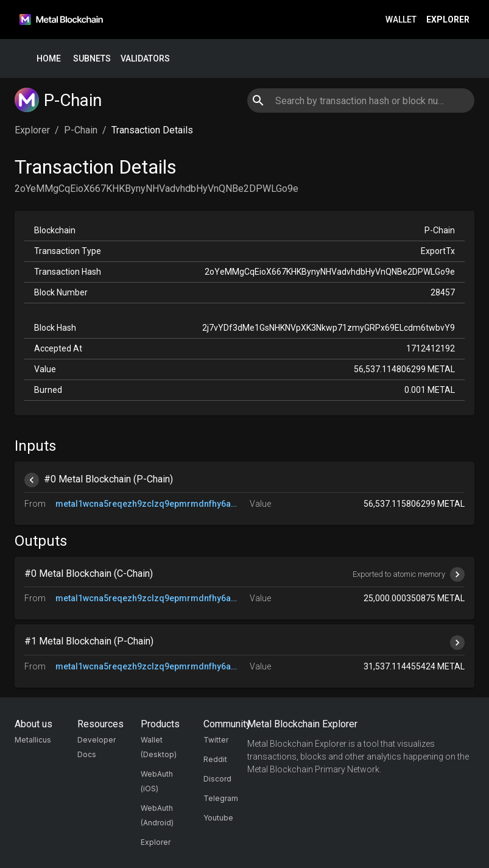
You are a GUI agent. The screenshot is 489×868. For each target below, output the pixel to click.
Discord (217, 779)
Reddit (215, 759)
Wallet (401, 20)
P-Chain (81, 130)
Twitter (216, 740)
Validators (145, 59)
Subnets (92, 59)
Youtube (218, 818)
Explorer (448, 20)
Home (49, 59)
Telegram (221, 798)
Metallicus (33, 740)
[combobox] (361, 101)
